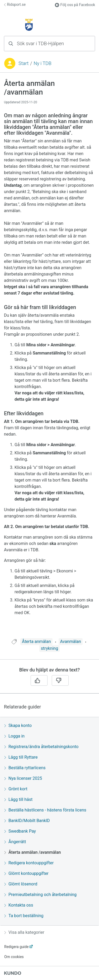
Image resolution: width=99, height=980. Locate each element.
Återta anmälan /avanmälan (32, 852)
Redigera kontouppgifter (29, 863)
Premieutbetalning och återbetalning (40, 895)
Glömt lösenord (21, 884)
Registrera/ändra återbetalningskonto (41, 747)
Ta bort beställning (24, 916)
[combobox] (49, 44)
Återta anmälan (36, 641)
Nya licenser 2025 (23, 778)
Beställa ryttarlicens (25, 768)
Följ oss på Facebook (75, 5)
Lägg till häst (18, 799)
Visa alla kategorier (24, 932)
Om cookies (14, 957)
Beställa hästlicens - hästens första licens (45, 810)
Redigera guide (16, 947)
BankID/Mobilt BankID (27, 821)
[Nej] (60, 680)
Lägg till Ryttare (21, 757)
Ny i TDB (42, 63)
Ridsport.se (15, 4)
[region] (49, 359)
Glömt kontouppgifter (26, 873)
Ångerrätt (15, 842)
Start (23, 63)
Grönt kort (16, 789)
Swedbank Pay (20, 831)
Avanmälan (71, 641)
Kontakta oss (19, 905)
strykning (49, 648)
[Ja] (39, 680)
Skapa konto (18, 725)
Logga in (14, 736)
